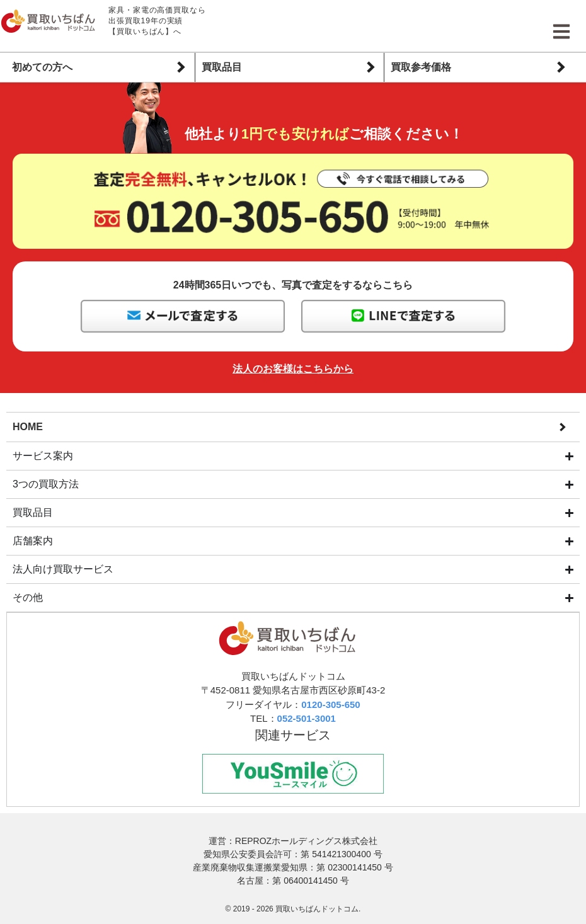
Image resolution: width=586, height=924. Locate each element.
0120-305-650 (330, 705)
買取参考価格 (421, 67)
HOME (28, 426)
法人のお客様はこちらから (293, 369)
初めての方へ (42, 67)
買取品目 (222, 67)
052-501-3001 (307, 719)
